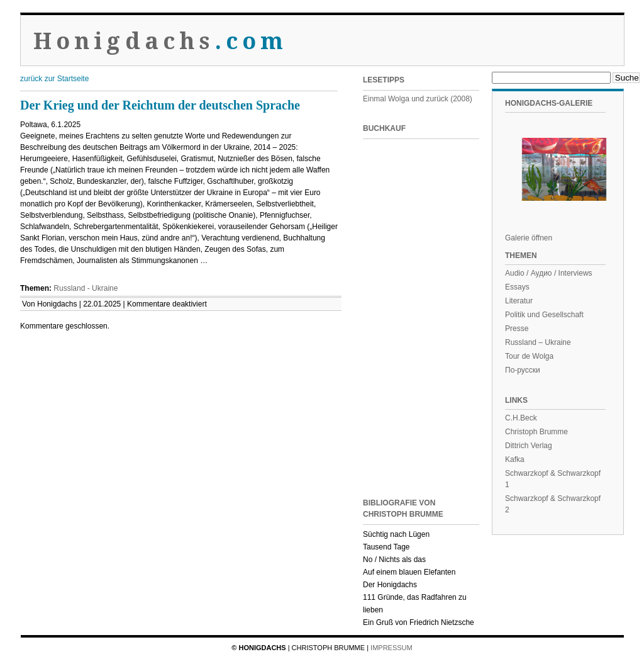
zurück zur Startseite (54, 79)
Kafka (515, 459)
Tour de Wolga (529, 356)
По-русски (523, 370)
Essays (517, 287)
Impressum (391, 648)
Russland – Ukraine (538, 342)
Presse (517, 329)
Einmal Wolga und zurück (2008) (418, 99)
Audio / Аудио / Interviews (549, 273)
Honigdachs (161, 41)
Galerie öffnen (529, 238)
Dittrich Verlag (529, 446)
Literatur (519, 301)
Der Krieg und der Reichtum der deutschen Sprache (160, 105)
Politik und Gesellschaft (544, 315)
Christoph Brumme (536, 432)
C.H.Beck (521, 418)
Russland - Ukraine (86, 288)
